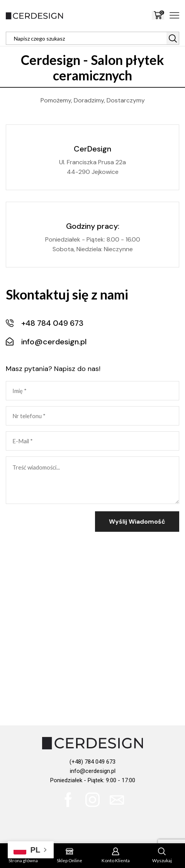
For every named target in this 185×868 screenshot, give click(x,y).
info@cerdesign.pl (93, 771)
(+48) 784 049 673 (92, 762)
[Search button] (173, 38)
